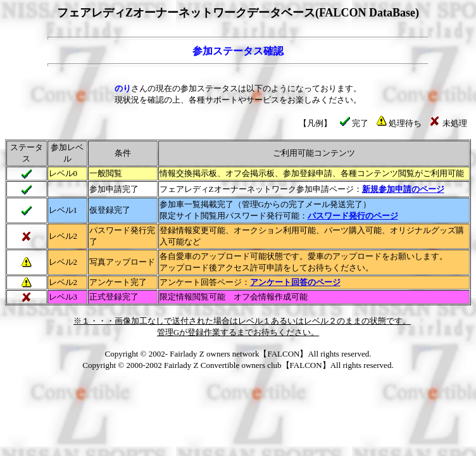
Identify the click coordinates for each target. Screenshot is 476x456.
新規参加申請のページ (403, 189)
